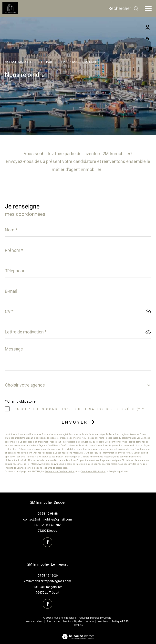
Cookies (78, 625)
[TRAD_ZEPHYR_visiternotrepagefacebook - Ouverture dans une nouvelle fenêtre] (48, 542)
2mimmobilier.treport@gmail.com (47, 581)
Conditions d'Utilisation (93, 472)
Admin (90, 621)
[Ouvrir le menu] (148, 9)
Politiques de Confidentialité (60, 472)
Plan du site (53, 621)
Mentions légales (73, 621)
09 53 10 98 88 (48, 514)
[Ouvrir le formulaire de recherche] (124, 9)
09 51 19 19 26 (48, 575)
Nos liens (103, 621)
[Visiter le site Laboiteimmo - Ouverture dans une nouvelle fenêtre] (78, 634)
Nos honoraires (34, 621)
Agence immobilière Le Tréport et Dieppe (36, 62)
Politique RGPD (120, 621)
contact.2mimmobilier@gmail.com (47, 519)
